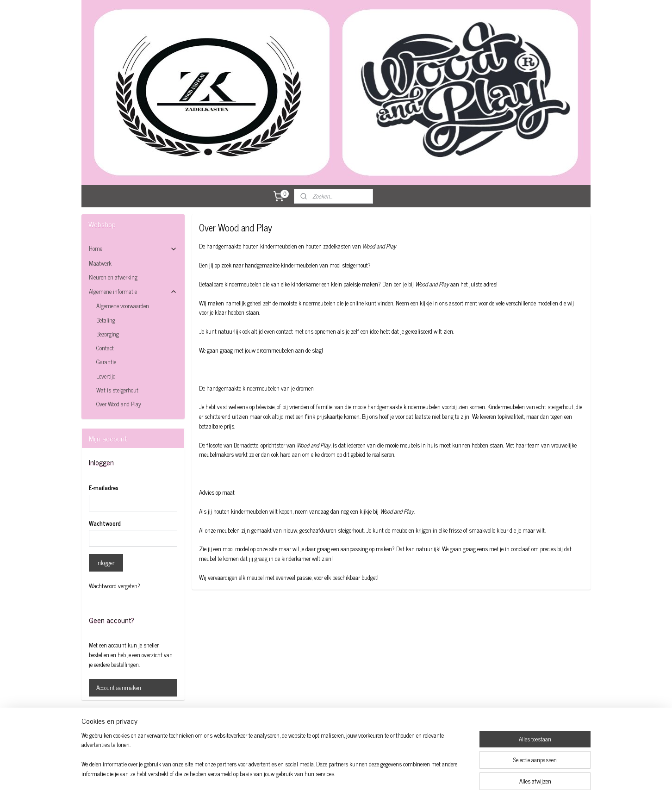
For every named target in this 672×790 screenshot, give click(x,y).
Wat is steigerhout (117, 390)
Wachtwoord (105, 523)
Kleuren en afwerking (113, 277)
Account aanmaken (119, 687)
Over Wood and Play (119, 404)
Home (133, 248)
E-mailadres (104, 488)
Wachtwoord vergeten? (115, 586)
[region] (275, 760)
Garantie (106, 362)
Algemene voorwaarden (123, 306)
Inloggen (106, 563)
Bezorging (108, 334)
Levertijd (106, 376)
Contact (105, 348)
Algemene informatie (133, 291)
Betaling (106, 320)
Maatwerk (100, 263)
